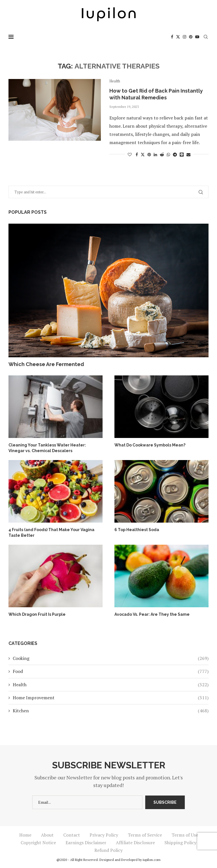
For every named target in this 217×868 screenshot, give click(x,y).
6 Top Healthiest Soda (137, 530)
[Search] (206, 37)
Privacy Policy (104, 835)
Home (25, 835)
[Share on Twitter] (143, 154)
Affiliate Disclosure (135, 843)
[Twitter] (178, 37)
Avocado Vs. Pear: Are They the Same (152, 614)
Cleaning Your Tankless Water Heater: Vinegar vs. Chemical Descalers (47, 448)
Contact (72, 835)
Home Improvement (111, 698)
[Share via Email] (188, 154)
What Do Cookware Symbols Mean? (150, 445)
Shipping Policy (180, 843)
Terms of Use (185, 835)
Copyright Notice (38, 843)
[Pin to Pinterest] (149, 154)
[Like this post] (130, 154)
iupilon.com (152, 860)
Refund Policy (108, 850)
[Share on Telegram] (175, 154)
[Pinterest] (191, 37)
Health (111, 685)
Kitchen (111, 711)
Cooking (111, 658)
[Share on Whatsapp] (168, 154)
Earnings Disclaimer (86, 843)
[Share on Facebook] (137, 154)
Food (111, 671)
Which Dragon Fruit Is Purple (37, 614)
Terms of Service (145, 835)
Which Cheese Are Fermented (46, 364)
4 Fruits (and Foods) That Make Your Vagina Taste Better (51, 533)
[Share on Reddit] (162, 154)
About (47, 835)
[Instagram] (185, 37)
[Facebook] (172, 37)
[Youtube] (197, 37)
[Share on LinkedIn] (155, 154)
